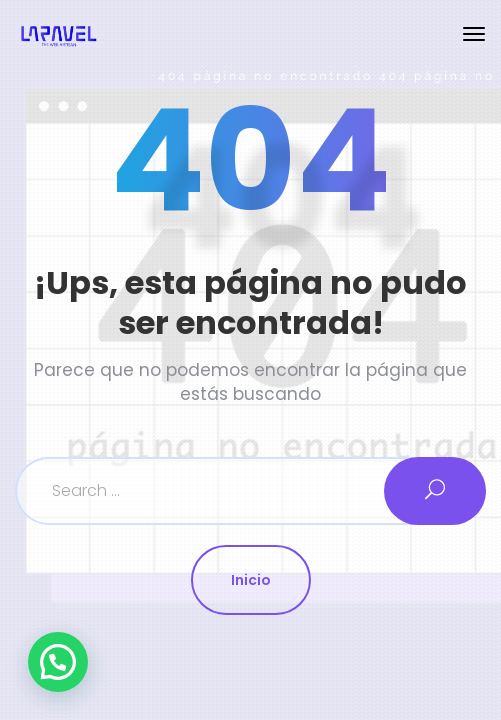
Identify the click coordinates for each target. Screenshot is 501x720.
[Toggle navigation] (474, 34)
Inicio (251, 580)
